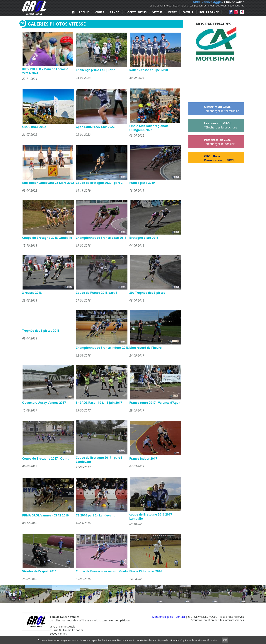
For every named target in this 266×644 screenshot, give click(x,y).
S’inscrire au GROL (214, 108)
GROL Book (212, 157)
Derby (172, 12)
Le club (84, 12)
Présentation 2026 (212, 141)
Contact (180, 617)
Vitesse (157, 12)
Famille (188, 12)
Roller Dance (209, 12)
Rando (115, 12)
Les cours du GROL (213, 125)
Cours (100, 12)
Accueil (73, 12)
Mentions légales (163, 617)
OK (225, 640)
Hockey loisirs (136, 12)
